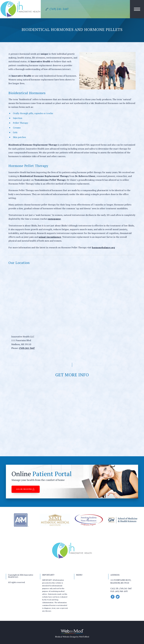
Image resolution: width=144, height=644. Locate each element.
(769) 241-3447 (27, 348)
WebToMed (84, 637)
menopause (54, 219)
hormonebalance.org (103, 247)
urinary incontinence (50, 237)
